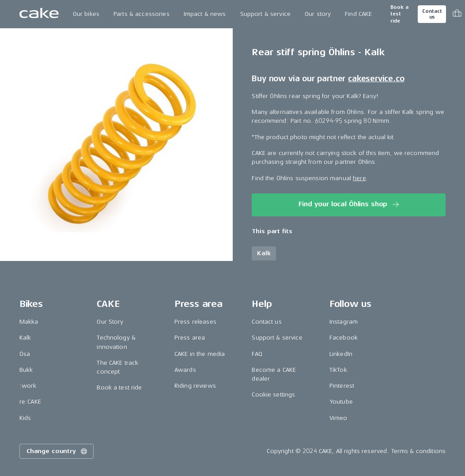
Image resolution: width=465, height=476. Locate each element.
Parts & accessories (142, 14)
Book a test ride (399, 14)
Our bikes (86, 14)
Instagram (344, 322)
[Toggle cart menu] (457, 14)
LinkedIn (341, 354)
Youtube (341, 402)
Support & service (265, 14)
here (359, 178)
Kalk (25, 338)
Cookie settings (273, 395)
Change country (57, 451)
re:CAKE (30, 402)
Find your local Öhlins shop (350, 204)
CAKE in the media (200, 354)
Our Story (110, 322)
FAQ (257, 354)
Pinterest (342, 386)
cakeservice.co (376, 79)
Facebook (344, 338)
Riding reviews (195, 386)
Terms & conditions (419, 451)
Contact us (432, 14)
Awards (185, 370)
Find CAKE (358, 14)
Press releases (195, 322)
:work (28, 386)
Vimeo (338, 418)
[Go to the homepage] (39, 14)
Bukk (26, 370)
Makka (29, 322)
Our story (318, 14)
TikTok (338, 370)
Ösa (25, 354)
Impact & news (205, 14)
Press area (190, 338)
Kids (25, 418)
